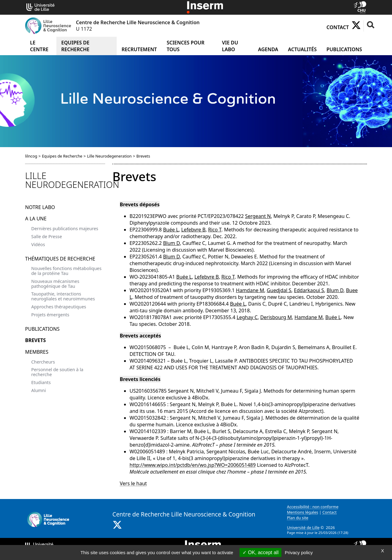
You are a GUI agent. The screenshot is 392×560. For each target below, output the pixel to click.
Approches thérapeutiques (59, 307)
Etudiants (41, 382)
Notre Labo (40, 207)
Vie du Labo (230, 46)
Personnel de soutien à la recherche (57, 372)
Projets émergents (50, 315)
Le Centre (39, 46)
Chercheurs (43, 362)
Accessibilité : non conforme (313, 507)
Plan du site (298, 518)
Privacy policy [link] (299, 552)
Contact (338, 27)
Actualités (302, 49)
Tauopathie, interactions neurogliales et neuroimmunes (63, 296)
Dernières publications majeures (65, 229)
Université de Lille (303, 528)
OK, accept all (260, 552)
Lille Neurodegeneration (109, 156)
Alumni (39, 390)
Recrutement (139, 49)
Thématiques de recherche (60, 259)
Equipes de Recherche (75, 46)
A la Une (36, 219)
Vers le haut (133, 483)
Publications (344, 49)
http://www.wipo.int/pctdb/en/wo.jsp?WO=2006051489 (193, 465)
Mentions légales (303, 512)
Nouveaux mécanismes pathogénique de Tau (55, 284)
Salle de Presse (47, 236)
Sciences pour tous (185, 46)
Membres (37, 352)
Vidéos (38, 244)
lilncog (31, 156)
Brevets (36, 340)
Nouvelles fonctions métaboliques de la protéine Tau (66, 271)
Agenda (268, 49)
